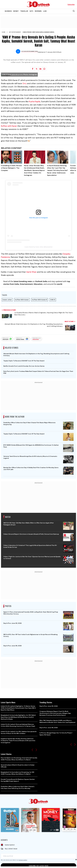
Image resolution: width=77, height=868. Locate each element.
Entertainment (26, 284)
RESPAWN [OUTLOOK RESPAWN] (38, 11)
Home (4, 32)
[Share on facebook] (33, 69)
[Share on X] (37, 69)
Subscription (10, 845)
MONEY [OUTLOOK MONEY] (16, 11)
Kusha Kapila (35, 101)
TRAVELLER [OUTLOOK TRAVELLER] (24, 11)
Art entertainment (15, 32)
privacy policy (23, 860)
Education (38, 284)
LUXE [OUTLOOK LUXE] (45, 11)
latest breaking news (23, 281)
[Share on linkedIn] (41, 69)
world (60, 284)
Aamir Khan (31, 272)
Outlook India (41, 281)
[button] (32, 750)
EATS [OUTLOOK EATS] (31, 11)
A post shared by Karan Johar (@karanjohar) (38, 247)
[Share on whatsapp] (44, 69)
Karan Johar (7, 300)
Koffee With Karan (22, 300)
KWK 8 (53, 300)
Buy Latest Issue (11, 849)
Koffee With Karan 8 (40, 300)
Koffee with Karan (9, 126)
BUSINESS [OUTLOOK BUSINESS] (8, 11)
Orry (25, 83)
